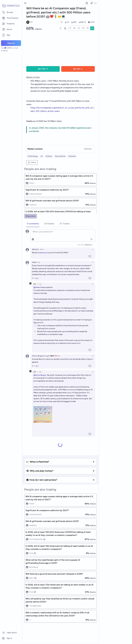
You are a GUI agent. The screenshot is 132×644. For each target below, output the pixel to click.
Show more (31, 216)
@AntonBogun (40, 375)
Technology (33, 156)
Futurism (72, 156)
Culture (49, 156)
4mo (42, 249)
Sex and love (60, 156)
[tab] (33, 224)
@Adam (37, 287)
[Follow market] (87, 3)
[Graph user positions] (65, 28)
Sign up (11, 43)
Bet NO (78, 69)
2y (39, 262)
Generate (88, 149)
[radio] (70, 28)
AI (42, 156)
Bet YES (43, 69)
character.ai (43, 253)
